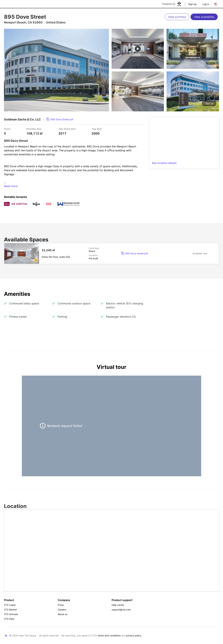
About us (63, 614)
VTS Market (10, 610)
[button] (36, 260)
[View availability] (204, 17)
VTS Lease (10, 605)
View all (209, 104)
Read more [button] (11, 186)
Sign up (192, 4)
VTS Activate (11, 614)
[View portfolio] (177, 17)
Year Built (97, 129)
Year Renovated (67, 129)
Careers (62, 610)
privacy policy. (134, 635)
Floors (7, 129)
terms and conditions (109, 635)
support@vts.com (121, 610)
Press (61, 605)
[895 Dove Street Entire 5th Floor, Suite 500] (111, 254)
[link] (60, 119)
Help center (118, 605)
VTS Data (9, 619)
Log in (206, 4)
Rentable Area (34, 129)
